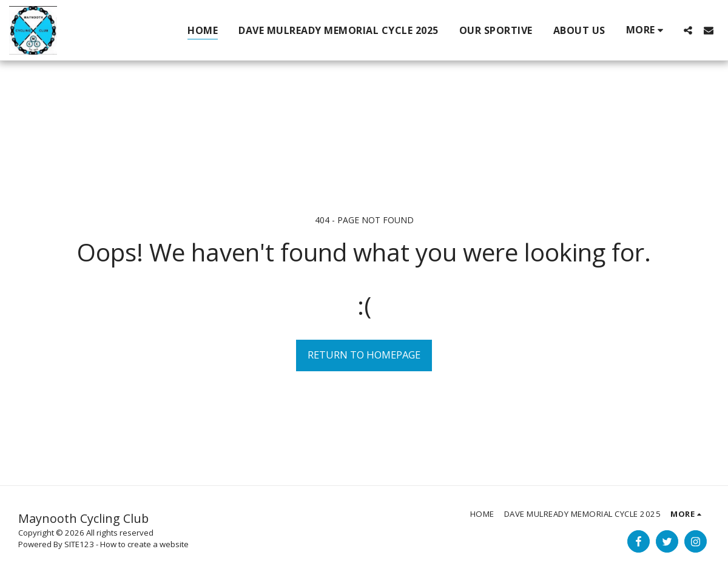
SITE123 (79, 544)
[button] (688, 30)
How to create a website (144, 544)
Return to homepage (364, 355)
